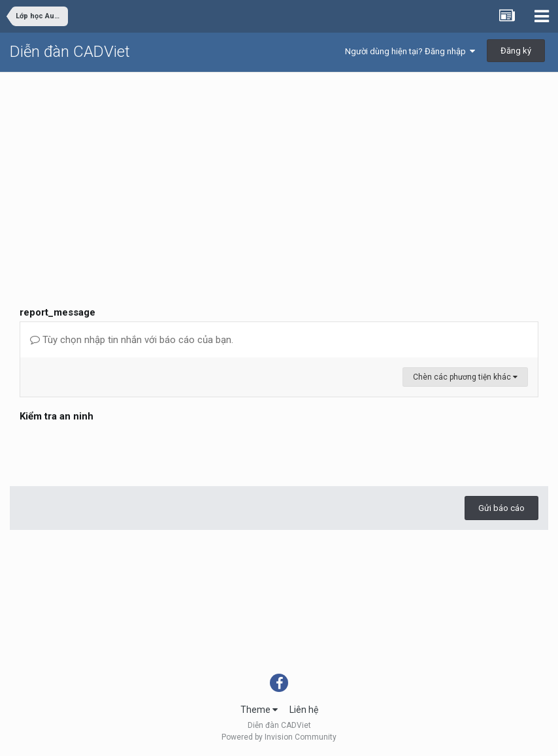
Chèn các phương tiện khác (465, 377)
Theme (259, 710)
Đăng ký (516, 51)
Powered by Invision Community (279, 737)
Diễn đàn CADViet (70, 52)
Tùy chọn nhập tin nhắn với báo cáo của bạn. (132, 340)
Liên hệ (304, 710)
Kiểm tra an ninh (57, 416)
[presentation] (119, 451)
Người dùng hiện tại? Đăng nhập (410, 51)
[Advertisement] (279, 171)
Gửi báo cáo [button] (501, 508)
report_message (57, 312)
